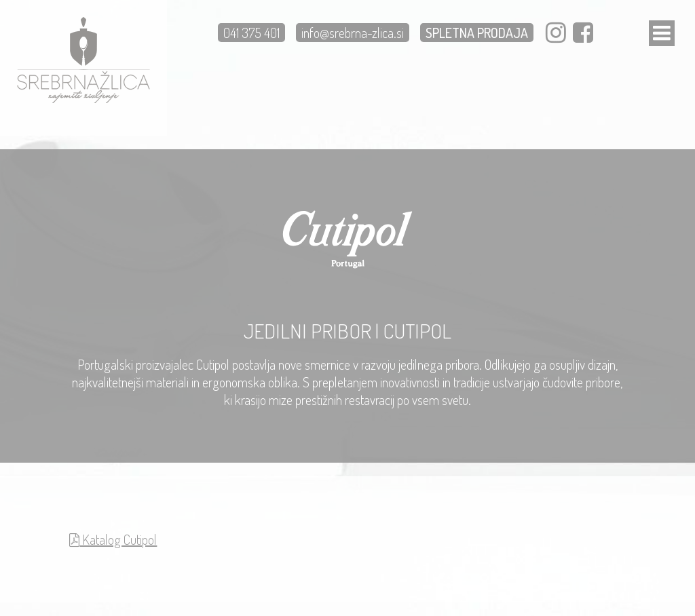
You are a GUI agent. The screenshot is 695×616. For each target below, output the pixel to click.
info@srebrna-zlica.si (353, 33)
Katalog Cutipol (113, 539)
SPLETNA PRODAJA (477, 33)
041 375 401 (251, 33)
